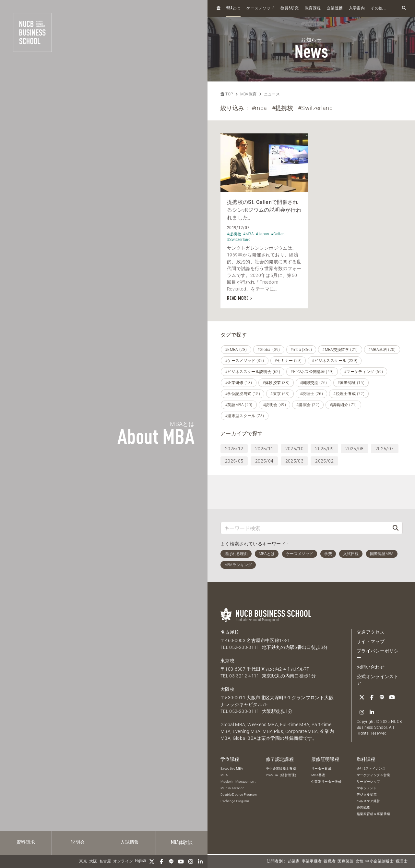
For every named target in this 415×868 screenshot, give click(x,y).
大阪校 (227, 689)
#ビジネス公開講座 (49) (312, 372)
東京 (83, 862)
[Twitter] (152, 862)
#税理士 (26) (311, 394)
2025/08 (354, 449)
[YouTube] (181, 862)
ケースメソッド (260, 8)
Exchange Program (235, 801)
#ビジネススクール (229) (335, 361)
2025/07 (385, 449)
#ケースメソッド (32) (245, 361)
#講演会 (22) (308, 405)
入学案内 (357, 8)
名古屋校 (230, 632)
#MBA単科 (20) (382, 350)
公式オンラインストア (378, 680)
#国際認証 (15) (351, 383)
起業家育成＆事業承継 (373, 814)
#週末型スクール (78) (245, 416)
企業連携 (335, 8)
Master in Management (238, 781)
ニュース (272, 94)
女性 (360, 862)
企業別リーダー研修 (326, 781)
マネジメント (367, 788)
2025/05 (234, 461)
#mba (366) (301, 350)
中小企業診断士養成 (281, 769)
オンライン (123, 862)
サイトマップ (371, 641)
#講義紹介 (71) (343, 405)
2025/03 (294, 461)
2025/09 (324, 449)
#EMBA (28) (236, 350)
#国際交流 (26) (314, 383)
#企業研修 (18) (239, 383)
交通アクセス (371, 632)
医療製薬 (345, 862)
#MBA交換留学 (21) (340, 350)
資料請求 (26, 842)
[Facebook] (161, 862)
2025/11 (264, 449)
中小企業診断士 (379, 862)
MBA (224, 775)
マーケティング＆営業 (373, 775)
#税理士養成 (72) (349, 394)
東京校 (227, 661)
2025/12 (234, 449)
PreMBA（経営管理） (282, 775)
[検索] (396, 528)
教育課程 (313, 8)
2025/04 (264, 461)
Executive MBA (232, 769)
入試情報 (130, 842)
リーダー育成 (321, 769)
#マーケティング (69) (364, 372)
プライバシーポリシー (378, 654)
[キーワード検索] (305, 528)
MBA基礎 (318, 775)
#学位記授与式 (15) (243, 394)
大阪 (93, 862)
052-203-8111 (244, 647)
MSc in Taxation (232, 788)
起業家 (294, 862)
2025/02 (324, 461)
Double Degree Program (239, 794)
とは (233, 8)
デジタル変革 (367, 794)
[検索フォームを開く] (404, 8)
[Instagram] (191, 862)
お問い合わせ (371, 667)
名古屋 (105, 862)
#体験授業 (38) (276, 383)
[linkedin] (200, 862)
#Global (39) (269, 350)
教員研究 (290, 8)
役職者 (330, 862)
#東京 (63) (280, 394)
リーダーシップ (368, 781)
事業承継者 (312, 862)
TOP (227, 94)
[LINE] (171, 862)
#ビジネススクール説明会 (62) (253, 372)
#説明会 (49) (274, 405)
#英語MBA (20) (239, 405)
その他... (378, 8)
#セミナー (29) (288, 361)
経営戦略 (363, 807)
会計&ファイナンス (371, 769)
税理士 (402, 862)
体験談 (182, 843)
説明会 (78, 842)
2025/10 (294, 449)
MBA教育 (249, 94)
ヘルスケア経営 (368, 801)
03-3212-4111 (244, 676)
